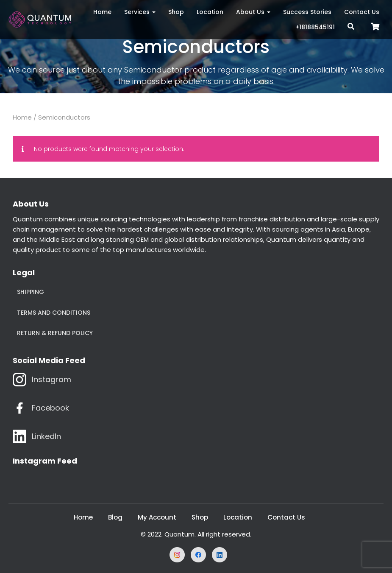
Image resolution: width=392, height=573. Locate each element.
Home (102, 12)
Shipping (31, 292)
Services (140, 12)
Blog (115, 517)
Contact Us (362, 12)
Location (210, 12)
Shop (176, 12)
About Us (253, 12)
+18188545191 (315, 27)
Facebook (50, 408)
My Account (157, 517)
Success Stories (307, 12)
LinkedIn (46, 436)
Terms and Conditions (54, 313)
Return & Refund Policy (55, 333)
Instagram (51, 379)
